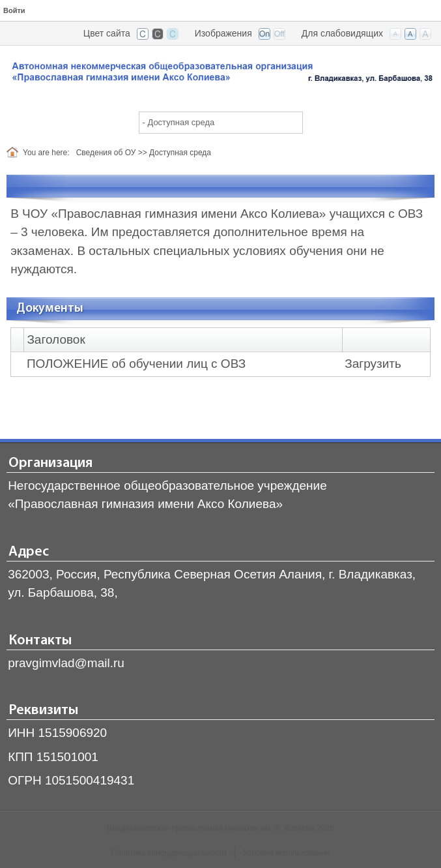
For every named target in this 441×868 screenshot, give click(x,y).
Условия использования (286, 853)
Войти (14, 10)
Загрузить (373, 364)
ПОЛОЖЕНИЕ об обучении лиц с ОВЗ (136, 364)
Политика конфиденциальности (169, 853)
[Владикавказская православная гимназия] (221, 74)
